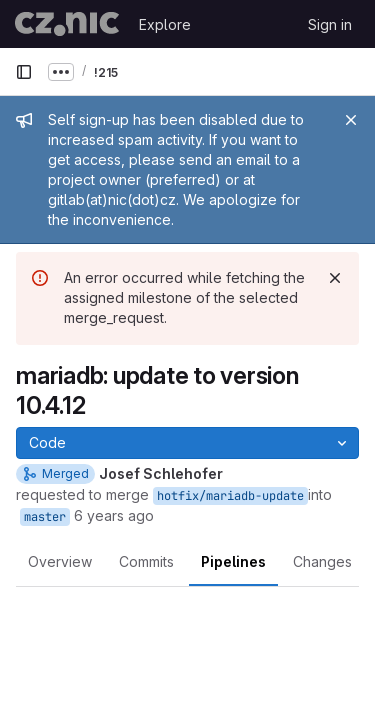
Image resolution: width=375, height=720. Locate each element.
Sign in (330, 24)
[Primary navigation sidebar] (24, 72)
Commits (146, 561)
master (45, 517)
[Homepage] (67, 24)
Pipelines (233, 561)
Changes (322, 561)
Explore (165, 24)
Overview (60, 561)
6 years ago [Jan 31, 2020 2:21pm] (114, 515)
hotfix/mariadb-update (230, 496)
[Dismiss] (335, 278)
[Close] (351, 120)
